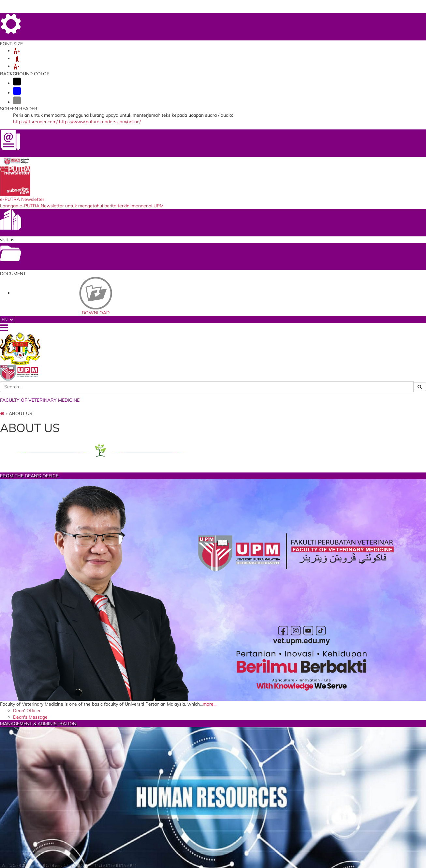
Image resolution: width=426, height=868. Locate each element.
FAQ (396, 18)
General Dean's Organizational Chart (213, 337)
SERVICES (303, 54)
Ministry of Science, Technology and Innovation (135, 821)
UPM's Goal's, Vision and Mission (301, 331)
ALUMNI (328, 54)
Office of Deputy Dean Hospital (214, 408)
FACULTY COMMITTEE (119, 434)
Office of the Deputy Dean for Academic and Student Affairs (212, 348)
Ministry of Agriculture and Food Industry (136, 843)
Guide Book (286, 531)
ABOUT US (44, 54)
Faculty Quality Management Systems (211, 416)
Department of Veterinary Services (129, 803)
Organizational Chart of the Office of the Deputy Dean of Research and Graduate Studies (214, 386)
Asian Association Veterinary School (208, 803)
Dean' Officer (98, 329)
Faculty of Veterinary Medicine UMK (134, 832)
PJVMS (170, 61)
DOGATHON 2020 (197, 828)
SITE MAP (379, 18)
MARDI (110, 795)
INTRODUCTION (197, 651)
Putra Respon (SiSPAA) (278, 814)
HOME (283, 18)
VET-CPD (42, 61)
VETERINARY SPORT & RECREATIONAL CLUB (308, 437)
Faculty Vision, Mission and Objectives (303, 341)
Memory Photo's (292, 556)
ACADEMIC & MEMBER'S (126, 54)
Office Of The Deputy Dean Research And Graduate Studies (215, 373)
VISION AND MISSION (203, 712)
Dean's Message (102, 335)
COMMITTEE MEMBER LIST (209, 657)
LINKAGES (275, 54)
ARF (153, 61)
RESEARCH (171, 54)
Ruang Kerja (192, 684)
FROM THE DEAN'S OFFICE (119, 249)
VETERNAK (70, 61)
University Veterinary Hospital (284, 801)
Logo (184, 663)
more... (117, 321)
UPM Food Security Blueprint (283, 795)
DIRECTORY (353, 18)
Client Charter (194, 514)
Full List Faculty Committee (115, 514)
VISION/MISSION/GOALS (308, 249)
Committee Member (296, 550)
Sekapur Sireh (289, 525)
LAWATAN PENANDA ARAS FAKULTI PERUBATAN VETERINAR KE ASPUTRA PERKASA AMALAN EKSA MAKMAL (209, 727)
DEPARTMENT (77, 54)
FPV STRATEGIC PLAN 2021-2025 (304, 352)
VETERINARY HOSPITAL (215, 54)
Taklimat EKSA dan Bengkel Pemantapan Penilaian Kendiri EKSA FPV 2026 (213, 674)
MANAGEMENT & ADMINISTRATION (213, 249)
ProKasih (187, 834)
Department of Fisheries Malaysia (137, 812)
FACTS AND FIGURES (213, 434)
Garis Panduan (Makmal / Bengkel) (207, 693)
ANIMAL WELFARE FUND (115, 61)
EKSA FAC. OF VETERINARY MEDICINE (213, 572)
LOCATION (328, 18)
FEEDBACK (303, 18)
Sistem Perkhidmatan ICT (280, 808)
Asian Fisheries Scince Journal (209, 795)
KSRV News (286, 538)
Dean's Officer (194, 329)
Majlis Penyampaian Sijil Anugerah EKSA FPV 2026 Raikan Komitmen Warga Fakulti (215, 747)
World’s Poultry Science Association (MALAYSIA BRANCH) (203, 817)
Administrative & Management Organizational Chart (213, 399)
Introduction (287, 519)
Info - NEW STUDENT (367, 54)
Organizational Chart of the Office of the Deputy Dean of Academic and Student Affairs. (213, 361)
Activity (281, 544)
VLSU (253, 54)
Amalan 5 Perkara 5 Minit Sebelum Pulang (207, 704)
